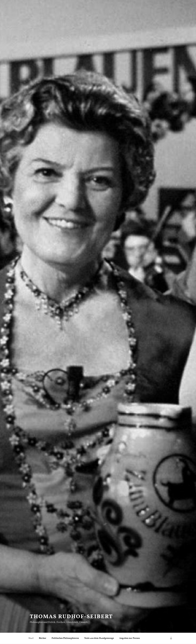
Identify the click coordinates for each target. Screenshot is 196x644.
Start (31, 638)
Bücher (43, 638)
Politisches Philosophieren (65, 638)
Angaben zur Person (130, 638)
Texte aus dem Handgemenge (99, 638)
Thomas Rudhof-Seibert (71, 617)
